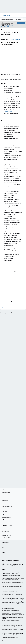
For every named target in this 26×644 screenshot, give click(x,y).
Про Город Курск (5, 501)
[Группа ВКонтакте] (3, 537)
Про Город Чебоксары (6, 515)
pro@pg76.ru (19, 572)
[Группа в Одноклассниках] (5, 537)
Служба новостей (15, 39)
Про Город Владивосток (6, 517)
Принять (21, 23)
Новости (3, 552)
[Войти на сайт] (24, 15)
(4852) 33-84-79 (11, 573)
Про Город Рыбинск (5, 509)
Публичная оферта (5, 531)
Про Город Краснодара (6, 520)
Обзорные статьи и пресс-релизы (8, 545)
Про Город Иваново (5, 495)
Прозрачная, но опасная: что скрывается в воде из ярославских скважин (13, 306)
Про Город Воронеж (5, 490)
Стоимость (19, 189)
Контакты (4, 550)
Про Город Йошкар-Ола (6, 498)
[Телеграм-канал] (7, 537)
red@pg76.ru (17, 573)
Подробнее (4, 619)
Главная (3, 555)
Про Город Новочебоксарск (7, 506)
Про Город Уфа (5, 511)
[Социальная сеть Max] (9, 537)
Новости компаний (5, 542)
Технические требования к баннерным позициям (11, 528)
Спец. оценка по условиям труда (8, 608)
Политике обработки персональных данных (7, 26)
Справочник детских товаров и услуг (9, 19)
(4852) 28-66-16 (14, 572)
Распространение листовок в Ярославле (9, 592)
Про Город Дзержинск (6, 492)
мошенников (8, 112)
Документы (4, 523)
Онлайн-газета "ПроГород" (7, 525)
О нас (3, 547)
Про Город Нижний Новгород (7, 503)
